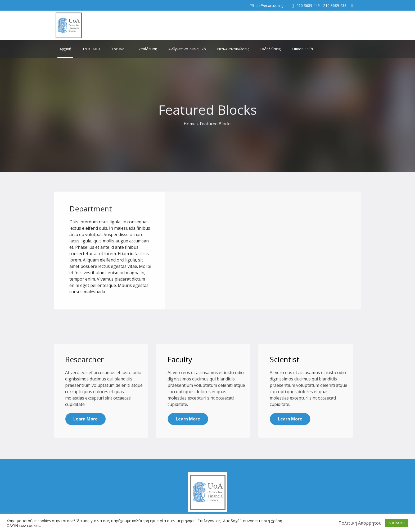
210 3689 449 (308, 5)
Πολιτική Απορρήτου (360, 523)
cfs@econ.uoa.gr (270, 5)
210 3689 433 (335, 5)
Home (190, 124)
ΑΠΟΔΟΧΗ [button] (397, 523)
